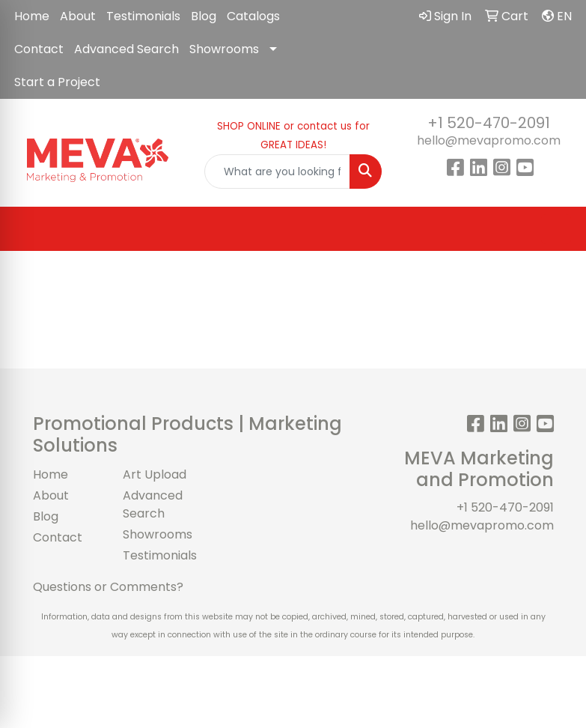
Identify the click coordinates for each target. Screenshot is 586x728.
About (78, 16)
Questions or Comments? (108, 587)
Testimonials (143, 16)
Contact (39, 49)
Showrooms (224, 49)
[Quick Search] (277, 172)
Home (32, 16)
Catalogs (253, 16)
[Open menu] (556, 229)
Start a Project (57, 82)
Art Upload (155, 474)
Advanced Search (126, 49)
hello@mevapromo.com (489, 140)
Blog (204, 16)
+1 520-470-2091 (489, 123)
